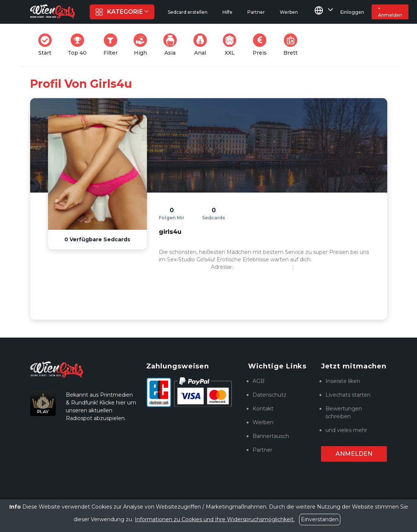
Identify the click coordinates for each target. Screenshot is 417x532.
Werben (263, 422)
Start (47, 45)
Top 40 (79, 45)
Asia (172, 45)
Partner (262, 450)
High (142, 45)
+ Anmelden (390, 12)
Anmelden (354, 454)
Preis (262, 45)
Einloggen (352, 12)
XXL (231, 45)
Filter (113, 45)
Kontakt (263, 409)
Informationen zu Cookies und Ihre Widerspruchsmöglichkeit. (215, 519)
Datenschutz (270, 395)
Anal (202, 45)
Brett (293, 45)
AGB (259, 381)
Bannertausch (271, 436)
